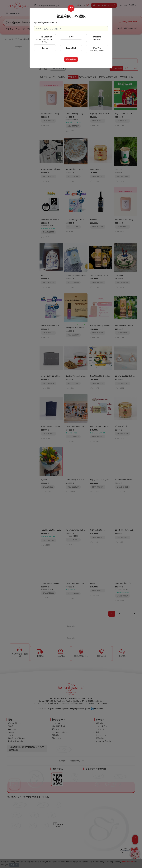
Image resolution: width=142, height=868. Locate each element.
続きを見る (71, 59)
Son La (45, 48)
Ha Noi (71, 37)
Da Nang (97, 38)
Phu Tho (97, 49)
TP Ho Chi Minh (45, 39)
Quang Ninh (71, 48)
